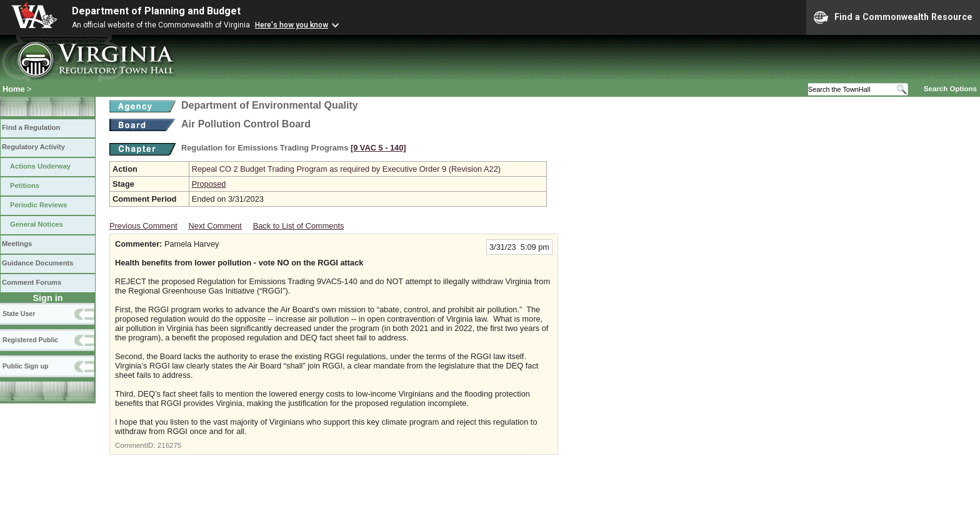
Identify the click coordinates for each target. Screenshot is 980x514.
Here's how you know (292, 25)
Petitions (25, 185)
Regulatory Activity (33, 147)
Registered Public (30, 340)
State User (19, 314)
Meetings (17, 244)
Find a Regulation (31, 127)
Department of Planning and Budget (156, 11)
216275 (169, 445)
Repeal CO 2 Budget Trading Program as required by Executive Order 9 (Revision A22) (346, 169)
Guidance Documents (37, 263)
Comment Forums (32, 282)
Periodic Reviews (39, 205)
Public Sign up (25, 366)
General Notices (37, 224)
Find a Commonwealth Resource (893, 17)
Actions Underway (40, 166)
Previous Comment (143, 226)
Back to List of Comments (299, 226)
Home (14, 89)
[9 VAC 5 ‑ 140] (378, 148)
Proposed (209, 184)
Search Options (950, 89)
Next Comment (215, 226)
